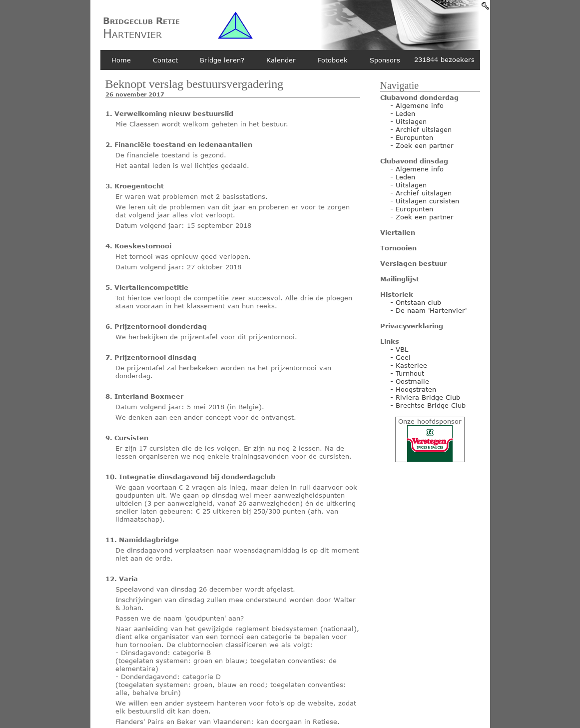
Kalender (281, 60)
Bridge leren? (222, 60)
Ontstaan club (418, 302)
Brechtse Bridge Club (431, 405)
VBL (402, 349)
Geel (403, 357)
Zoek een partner (425, 145)
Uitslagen (411, 121)
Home (121, 60)
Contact (165, 60)
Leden (405, 113)
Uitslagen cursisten (427, 201)
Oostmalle (412, 381)
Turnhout (410, 373)
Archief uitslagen (424, 129)
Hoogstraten (416, 389)
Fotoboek (333, 60)
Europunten (414, 137)
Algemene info (420, 105)
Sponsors (385, 60)
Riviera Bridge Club (428, 397)
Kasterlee (411, 365)
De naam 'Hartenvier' (431, 310)
